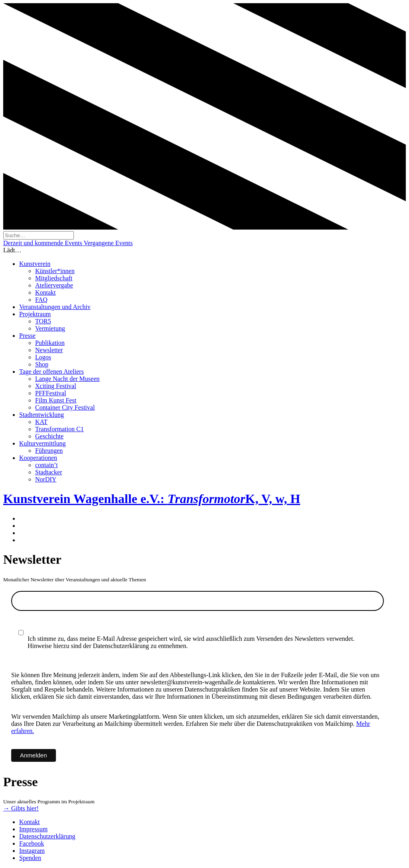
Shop (42, 364)
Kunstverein (35, 264)
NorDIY (46, 479)
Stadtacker (49, 472)
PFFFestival (51, 393)
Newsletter (49, 350)
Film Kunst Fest (56, 400)
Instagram (32, 851)
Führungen (49, 451)
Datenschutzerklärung (47, 836)
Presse (27, 336)
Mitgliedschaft (54, 278)
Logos (43, 357)
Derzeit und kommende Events (43, 243)
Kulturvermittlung (42, 443)
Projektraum (35, 314)
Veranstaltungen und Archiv (55, 307)
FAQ (41, 300)
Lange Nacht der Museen (67, 379)
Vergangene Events (108, 243)
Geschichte (49, 436)
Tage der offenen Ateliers (52, 372)
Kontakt (46, 292)
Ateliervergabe (54, 285)
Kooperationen (38, 458)
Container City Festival (65, 407)
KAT (41, 422)
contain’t (47, 465)
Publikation (50, 343)
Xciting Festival (56, 386)
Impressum (33, 829)
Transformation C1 (60, 429)
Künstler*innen (55, 271)
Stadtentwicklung (42, 415)
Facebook (32, 843)
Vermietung (50, 328)
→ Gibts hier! (21, 808)
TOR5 (43, 321)
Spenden (30, 858)
